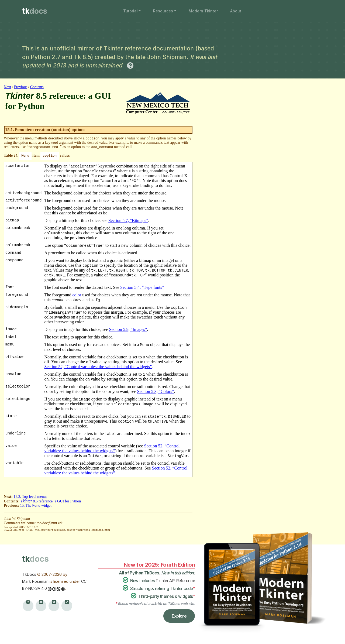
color (77, 295)
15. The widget (36, 506)
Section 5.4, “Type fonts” (142, 287)
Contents (37, 87)
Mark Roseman (35, 581)
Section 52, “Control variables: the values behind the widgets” (98, 367)
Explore (179, 616)
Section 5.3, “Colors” (156, 391)
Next (7, 87)
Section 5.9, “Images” (128, 329)
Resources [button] (163, 11)
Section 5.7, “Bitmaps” (128, 220)
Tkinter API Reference (175, 580)
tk (35, 11)
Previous (21, 87)
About (236, 11)
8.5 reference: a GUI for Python (51, 501)
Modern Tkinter (203, 11)
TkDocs (29, 574)
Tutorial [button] (130, 11)
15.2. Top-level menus (30, 497)
